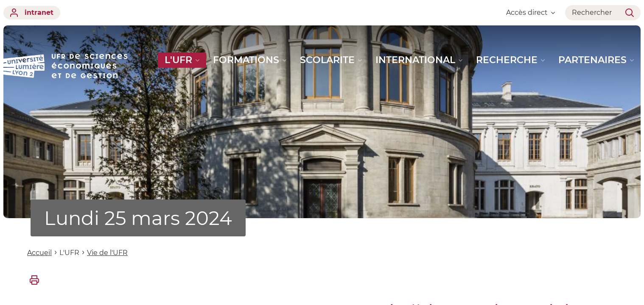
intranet (32, 13)
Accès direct (531, 12)
